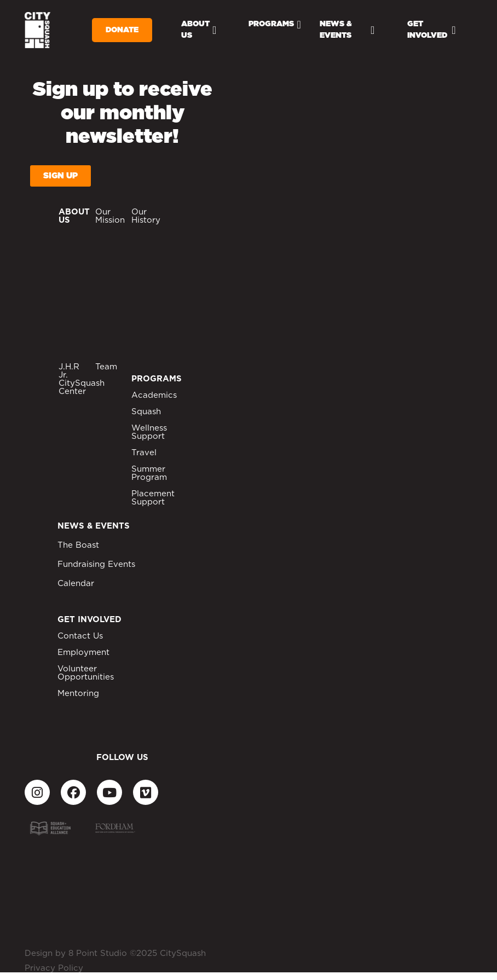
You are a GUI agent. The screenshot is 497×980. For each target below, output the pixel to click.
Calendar (76, 584)
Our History (146, 216)
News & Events (347, 30)
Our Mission (110, 216)
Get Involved (431, 30)
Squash (146, 412)
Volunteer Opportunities (86, 673)
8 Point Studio (98, 953)
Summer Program (149, 473)
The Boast (78, 545)
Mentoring (78, 694)
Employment (83, 653)
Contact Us (80, 636)
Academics (154, 395)
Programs (274, 25)
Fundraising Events (96, 564)
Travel (144, 453)
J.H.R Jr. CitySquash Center (82, 379)
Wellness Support (149, 432)
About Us (199, 30)
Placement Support (153, 498)
